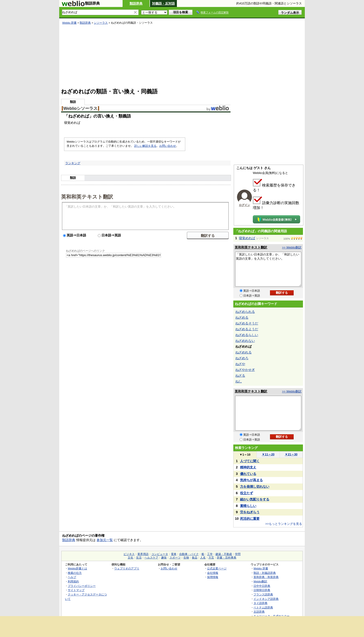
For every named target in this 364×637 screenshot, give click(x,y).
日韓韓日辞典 (262, 590)
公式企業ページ (217, 568)
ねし (239, 381)
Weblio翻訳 (260, 581)
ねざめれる (244, 352)
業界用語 (143, 554)
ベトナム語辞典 (263, 607)
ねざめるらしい (247, 335)
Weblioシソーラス (80, 108)
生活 (139, 558)
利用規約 (73, 581)
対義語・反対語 (163, 3)
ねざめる (242, 317)
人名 (203, 558)
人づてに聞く (250, 461)
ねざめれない (245, 341)
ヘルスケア (151, 558)
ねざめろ (242, 358)
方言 (211, 558)
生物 (186, 558)
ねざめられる (245, 312)
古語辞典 (259, 612)
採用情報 (213, 577)
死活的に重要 (250, 519)
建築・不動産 (224, 554)
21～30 (291, 454)
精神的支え (248, 467)
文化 (130, 558)
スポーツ (175, 558)
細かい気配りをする (255, 499)
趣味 (164, 558)
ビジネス (129, 554)
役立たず (247, 493)
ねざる (240, 376)
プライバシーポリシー (82, 586)
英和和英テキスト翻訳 (87, 196)
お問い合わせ (168, 146)
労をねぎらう (250, 512)
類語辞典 (136, 3)
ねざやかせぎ (245, 370)
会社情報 (213, 573)
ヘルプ (72, 577)
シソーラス (101, 23)
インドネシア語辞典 (266, 599)
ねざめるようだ (247, 329)
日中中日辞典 (262, 586)
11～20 (268, 454)
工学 (210, 554)
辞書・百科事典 (227, 558)
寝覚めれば (247, 238)
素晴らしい (248, 506)
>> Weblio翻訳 (292, 247)
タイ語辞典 (260, 603)
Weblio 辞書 (69, 23)
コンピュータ (160, 554)
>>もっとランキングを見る (284, 524)
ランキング (73, 163)
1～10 (245, 455)
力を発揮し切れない (255, 487)
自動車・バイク (189, 554)
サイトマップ (76, 590)
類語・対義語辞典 (265, 573)
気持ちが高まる (251, 480)
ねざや (240, 364)
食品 (195, 558)
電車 (174, 554)
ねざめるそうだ (247, 323)
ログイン (244, 205)
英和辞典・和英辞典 (266, 577)
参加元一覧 (105, 540)
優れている (248, 474)
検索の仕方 (75, 573)
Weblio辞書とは (77, 568)
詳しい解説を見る (145, 146)
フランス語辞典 (263, 594)
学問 (238, 554)
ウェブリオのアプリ (127, 568)
